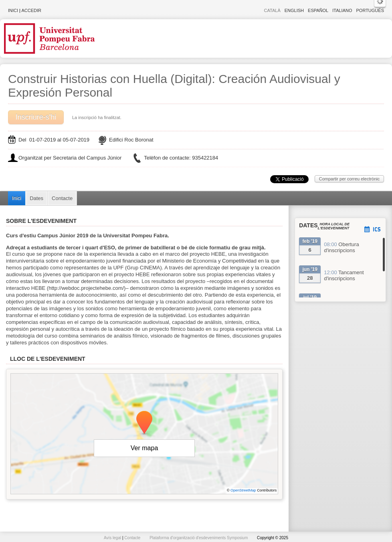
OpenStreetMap (243, 490)
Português (370, 10)
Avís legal (113, 538)
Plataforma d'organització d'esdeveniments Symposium (199, 538)
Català (272, 10)
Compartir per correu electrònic (350, 179)
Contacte (62, 198)
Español (318, 10)
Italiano (342, 10)
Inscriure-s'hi (36, 117)
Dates (36, 198)
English (294, 10)
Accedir (31, 10)
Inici (13, 10)
